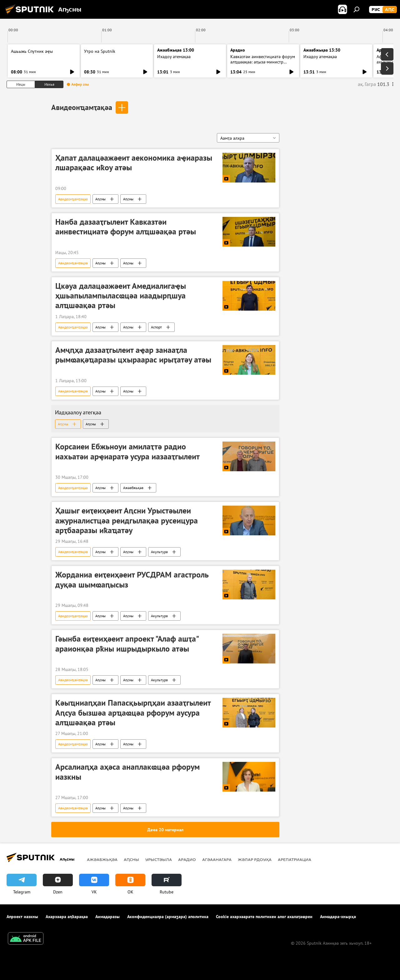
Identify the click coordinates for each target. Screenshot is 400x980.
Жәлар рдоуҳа (255, 859)
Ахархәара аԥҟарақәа (67, 917)
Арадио (238, 50)
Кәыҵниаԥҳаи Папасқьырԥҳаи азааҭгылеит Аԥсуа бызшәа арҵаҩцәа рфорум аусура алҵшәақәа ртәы (133, 712)
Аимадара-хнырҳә (338, 917)
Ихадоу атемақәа (174, 57)
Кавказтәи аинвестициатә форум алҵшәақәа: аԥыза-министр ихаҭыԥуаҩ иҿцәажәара (263, 62)
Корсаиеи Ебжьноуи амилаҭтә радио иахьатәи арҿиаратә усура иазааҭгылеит (127, 451)
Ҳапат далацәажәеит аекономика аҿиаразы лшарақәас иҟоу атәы (134, 163)
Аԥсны (100, 199)
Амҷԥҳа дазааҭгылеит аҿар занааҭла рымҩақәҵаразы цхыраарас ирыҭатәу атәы (133, 355)
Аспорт (156, 327)
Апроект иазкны (22, 917)
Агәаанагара (217, 859)
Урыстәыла (159, 859)
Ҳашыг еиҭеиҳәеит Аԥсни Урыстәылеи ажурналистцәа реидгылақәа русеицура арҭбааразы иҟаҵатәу (127, 520)
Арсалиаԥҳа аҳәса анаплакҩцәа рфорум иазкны (127, 772)
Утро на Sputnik (100, 51)
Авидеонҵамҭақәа (82, 107)
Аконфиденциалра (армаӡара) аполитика (168, 917)
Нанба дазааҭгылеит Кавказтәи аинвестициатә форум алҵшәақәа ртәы (126, 227)
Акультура (159, 552)
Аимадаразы (107, 917)
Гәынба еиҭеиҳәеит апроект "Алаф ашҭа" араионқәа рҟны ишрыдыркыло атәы (127, 644)
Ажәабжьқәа (133, 488)
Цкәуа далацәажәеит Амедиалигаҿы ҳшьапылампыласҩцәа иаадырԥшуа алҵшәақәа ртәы (121, 296)
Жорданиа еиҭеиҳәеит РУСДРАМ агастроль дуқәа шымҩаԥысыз (132, 580)
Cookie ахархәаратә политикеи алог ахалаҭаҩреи (264, 917)
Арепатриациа (295, 859)
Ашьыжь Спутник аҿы (32, 51)
